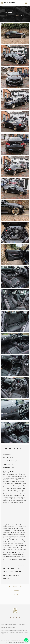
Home (7, 16)
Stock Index (15, 591)
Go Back (15, 595)
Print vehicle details (15, 587)
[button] (26, 640)
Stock (12, 16)
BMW (17, 16)
